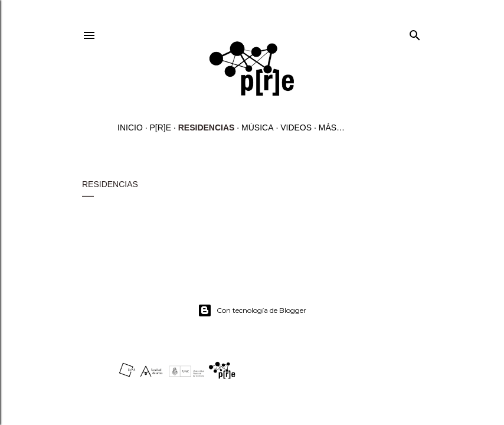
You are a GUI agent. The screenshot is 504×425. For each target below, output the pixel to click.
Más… (332, 127)
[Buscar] (415, 33)
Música (257, 127)
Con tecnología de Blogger (252, 310)
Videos (296, 127)
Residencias (207, 127)
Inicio (130, 127)
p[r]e (160, 127)
